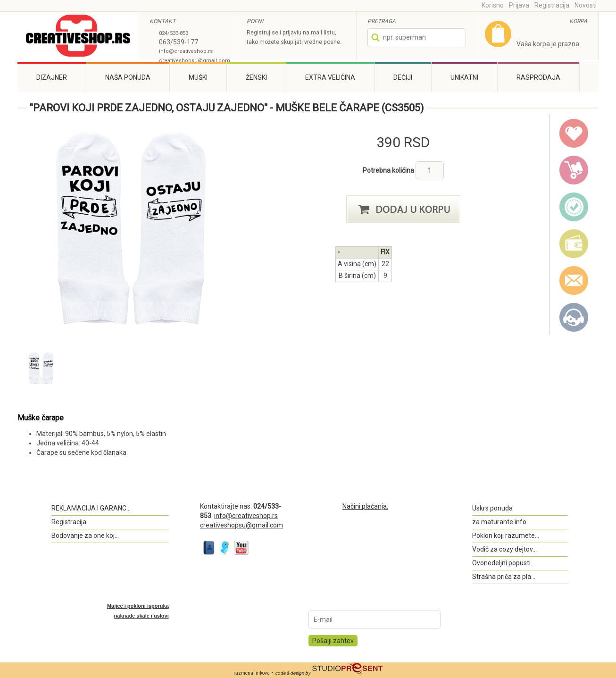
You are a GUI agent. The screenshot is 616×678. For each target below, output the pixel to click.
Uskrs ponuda (492, 508)
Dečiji (403, 77)
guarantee (574, 207)
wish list (574, 134)
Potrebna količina (389, 170)
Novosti (586, 5)
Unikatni (464, 77)
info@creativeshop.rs (186, 51)
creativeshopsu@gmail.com (195, 61)
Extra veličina (330, 77)
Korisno (493, 5)
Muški (198, 77)
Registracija (552, 5)
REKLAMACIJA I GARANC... (91, 508)
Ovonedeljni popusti (501, 563)
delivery (574, 170)
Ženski (256, 77)
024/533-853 (174, 33)
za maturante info (499, 522)
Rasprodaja (538, 77)
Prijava (519, 5)
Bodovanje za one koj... (85, 536)
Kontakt (574, 318)
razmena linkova (252, 673)
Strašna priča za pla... (504, 577)
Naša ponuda (128, 77)
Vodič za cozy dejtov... (504, 549)
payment (574, 244)
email (574, 281)
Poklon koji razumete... (506, 536)
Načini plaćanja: (365, 506)
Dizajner (52, 77)
